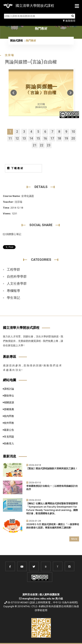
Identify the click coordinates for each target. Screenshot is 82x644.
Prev (14, 93)
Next (70, 93)
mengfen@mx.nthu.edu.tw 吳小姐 (43, 599)
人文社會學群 (17, 283)
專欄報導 (13, 291)
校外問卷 (8, 423)
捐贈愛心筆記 (12, 234)
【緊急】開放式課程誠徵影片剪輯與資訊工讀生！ (52, 469)
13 (24, 138)
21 (35, 145)
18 (59, 138)
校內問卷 (8, 416)
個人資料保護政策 (49, 594)
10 (73, 132)
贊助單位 (8, 396)
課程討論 (8, 389)
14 (31, 138)
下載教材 (15, 168)
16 (45, 138)
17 (52, 138)
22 (42, 145)
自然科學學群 (17, 276)
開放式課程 (16, 41)
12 (17, 138)
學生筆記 (13, 298)
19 (66, 138)
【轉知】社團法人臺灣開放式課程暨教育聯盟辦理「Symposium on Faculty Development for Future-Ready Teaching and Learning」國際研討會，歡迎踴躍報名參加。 (52, 508)
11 (10, 138)
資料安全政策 (30, 594)
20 (73, 138)
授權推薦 (8, 409)
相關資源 (8, 402)
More (74, 539)
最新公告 (8, 430)
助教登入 (8, 444)
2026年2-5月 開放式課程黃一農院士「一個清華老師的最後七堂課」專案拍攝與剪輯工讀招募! (53, 526)
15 (38, 138)
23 (49, 145)
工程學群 (13, 269)
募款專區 (10, 357)
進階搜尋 (69, 21)
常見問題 (8, 437)
